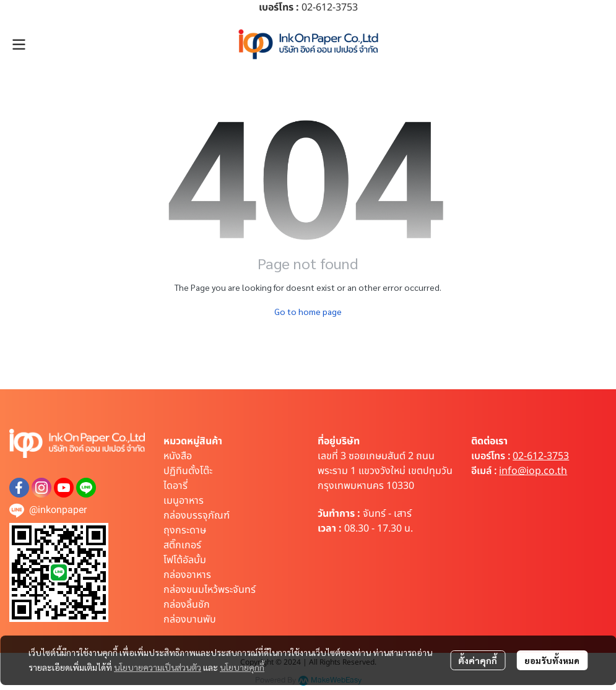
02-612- (319, 7)
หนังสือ (178, 456)
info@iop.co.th (533, 471)
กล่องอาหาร (187, 575)
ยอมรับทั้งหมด (552, 660)
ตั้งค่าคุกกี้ (478, 660)
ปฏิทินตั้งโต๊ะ (188, 471)
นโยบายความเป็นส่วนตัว (158, 667)
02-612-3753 (541, 456)
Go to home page (308, 311)
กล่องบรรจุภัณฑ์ (197, 515)
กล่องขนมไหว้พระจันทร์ (210, 590)
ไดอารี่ (176, 486)
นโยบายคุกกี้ (242, 667)
